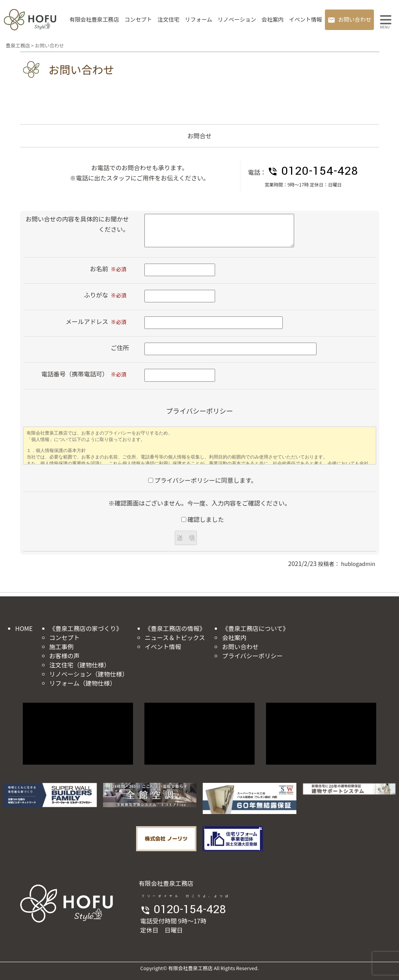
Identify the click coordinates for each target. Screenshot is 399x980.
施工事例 (62, 646)
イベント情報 (305, 19)
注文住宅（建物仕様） (80, 665)
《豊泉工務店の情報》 (175, 628)
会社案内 (272, 19)
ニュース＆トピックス (175, 637)
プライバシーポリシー (252, 656)
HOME (24, 628)
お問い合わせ (355, 19)
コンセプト (139, 19)
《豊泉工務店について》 (255, 628)
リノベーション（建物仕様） (89, 674)
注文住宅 (168, 19)
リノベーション (237, 19)
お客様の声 (65, 656)
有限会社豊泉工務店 (94, 19)
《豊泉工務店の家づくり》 (86, 628)
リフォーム (198, 19)
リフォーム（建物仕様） (83, 683)
